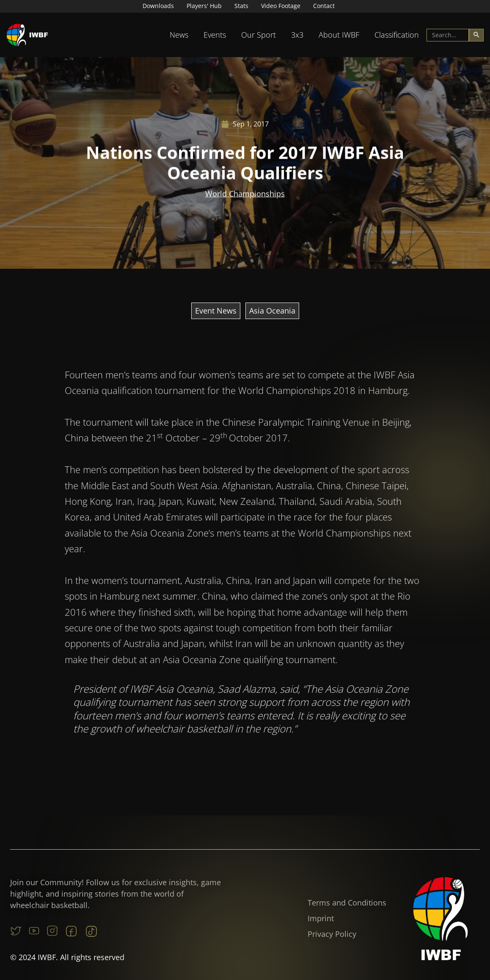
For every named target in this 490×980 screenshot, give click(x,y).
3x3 (297, 35)
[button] (179, 35)
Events (215, 35)
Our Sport (259, 35)
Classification (397, 35)
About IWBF (339, 35)
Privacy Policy (332, 934)
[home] (28, 35)
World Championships (245, 194)
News (179, 35)
